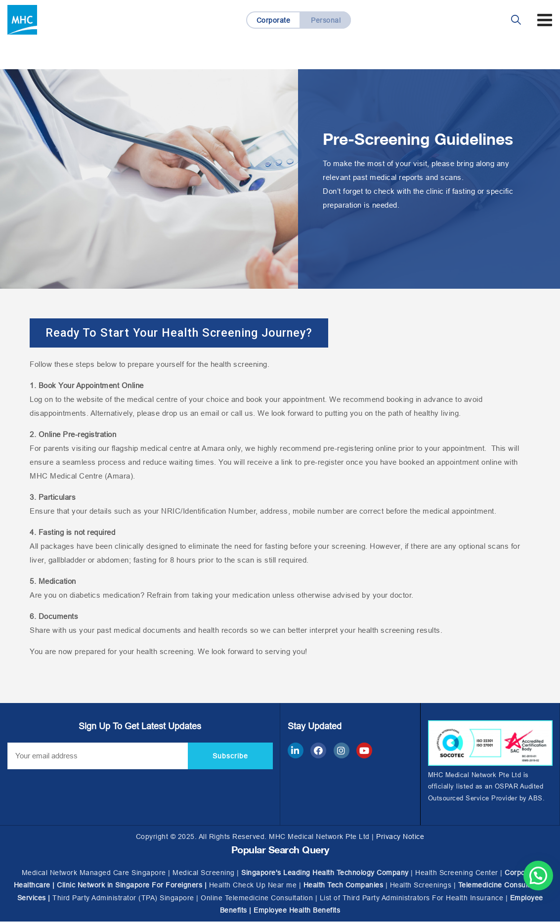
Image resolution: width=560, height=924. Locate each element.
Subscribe (230, 758)
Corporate (273, 20)
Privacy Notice (400, 839)
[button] (191, 334)
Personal (326, 20)
